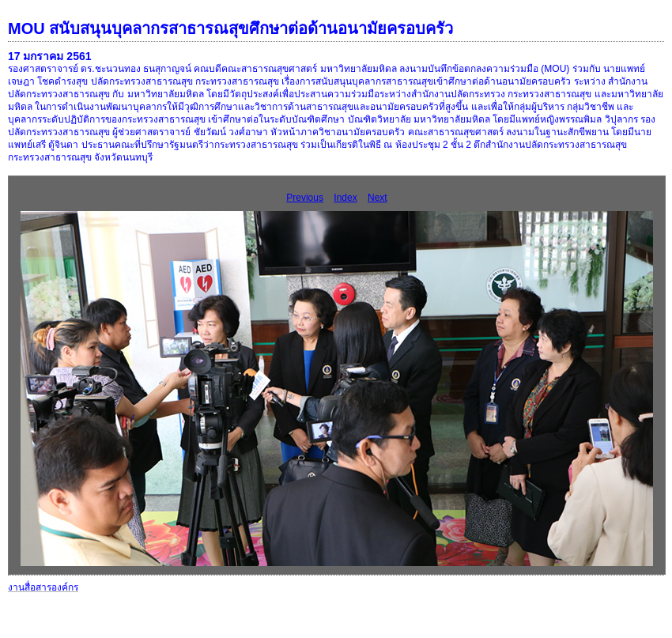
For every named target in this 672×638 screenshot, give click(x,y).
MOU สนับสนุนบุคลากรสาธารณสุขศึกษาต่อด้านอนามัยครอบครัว (230, 28)
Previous (305, 198)
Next (378, 198)
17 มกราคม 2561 (50, 56)
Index (345, 198)
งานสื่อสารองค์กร (43, 587)
